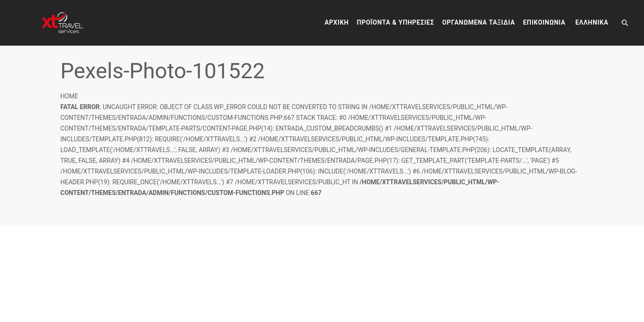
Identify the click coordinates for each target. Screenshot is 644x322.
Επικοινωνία (544, 22)
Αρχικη (337, 22)
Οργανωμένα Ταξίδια (479, 22)
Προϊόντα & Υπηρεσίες (396, 22)
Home (69, 96)
